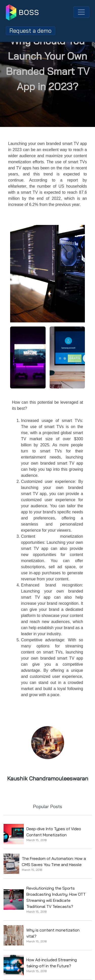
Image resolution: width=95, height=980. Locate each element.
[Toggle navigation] (81, 12)
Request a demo (30, 31)
